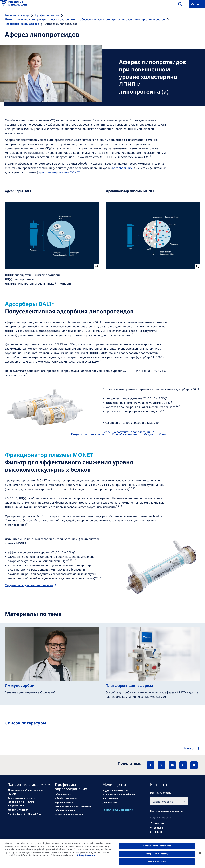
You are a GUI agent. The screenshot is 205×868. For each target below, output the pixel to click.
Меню (195, 4)
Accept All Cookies (157, 862)
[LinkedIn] (183, 765)
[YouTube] (172, 765)
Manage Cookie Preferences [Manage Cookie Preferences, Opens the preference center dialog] (157, 846)
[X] (162, 765)
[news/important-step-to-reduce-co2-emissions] (26, 792)
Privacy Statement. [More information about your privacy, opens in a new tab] (87, 855)
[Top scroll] (192, 748)
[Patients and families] (89, 434)
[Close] (200, 853)
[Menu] (197, 4)
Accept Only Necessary (157, 854)
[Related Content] (22, 798)
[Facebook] (151, 765)
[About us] (148, 434)
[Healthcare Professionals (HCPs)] (125, 434)
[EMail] (194, 765)
